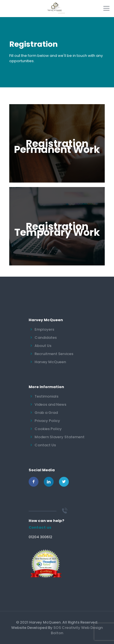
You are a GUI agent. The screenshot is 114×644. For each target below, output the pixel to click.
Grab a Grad (46, 413)
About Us (43, 346)
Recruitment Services (54, 354)
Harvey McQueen (50, 362)
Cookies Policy (48, 429)
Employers (44, 329)
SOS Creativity (67, 628)
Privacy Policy (47, 421)
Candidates (46, 338)
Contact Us (45, 445)
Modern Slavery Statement (60, 437)
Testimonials (46, 396)
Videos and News (50, 404)
